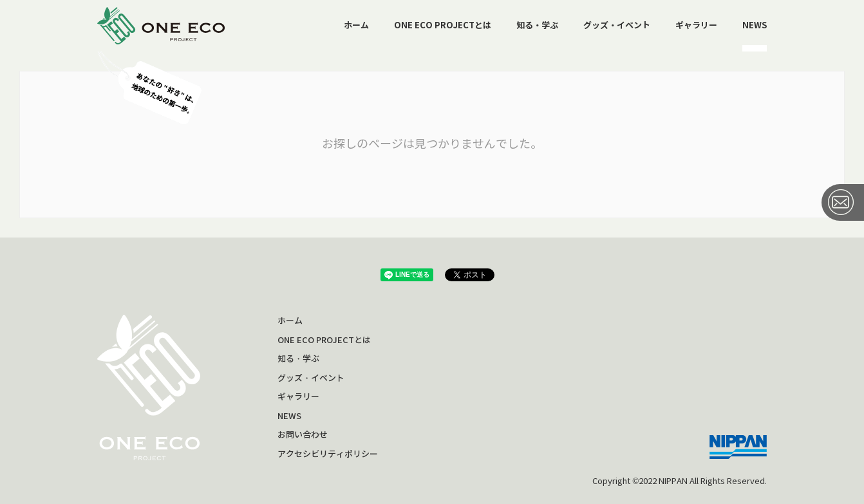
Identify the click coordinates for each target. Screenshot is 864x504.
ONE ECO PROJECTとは (443, 25)
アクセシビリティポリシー (328, 454)
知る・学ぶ (537, 25)
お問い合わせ (303, 435)
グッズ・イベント (617, 25)
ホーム (356, 25)
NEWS (755, 25)
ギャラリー (696, 25)
